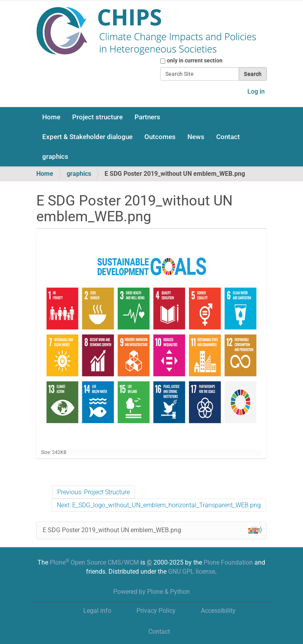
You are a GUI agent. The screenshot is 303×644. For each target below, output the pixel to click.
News (196, 137)
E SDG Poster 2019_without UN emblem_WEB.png (151, 530)
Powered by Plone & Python (151, 592)
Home (51, 117)
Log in (256, 91)
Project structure (97, 117)
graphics (55, 156)
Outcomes (160, 137)
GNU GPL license (192, 572)
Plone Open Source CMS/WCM (94, 562)
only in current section (195, 60)
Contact (228, 137)
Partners (147, 117)
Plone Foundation (228, 562)
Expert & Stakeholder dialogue (87, 137)
